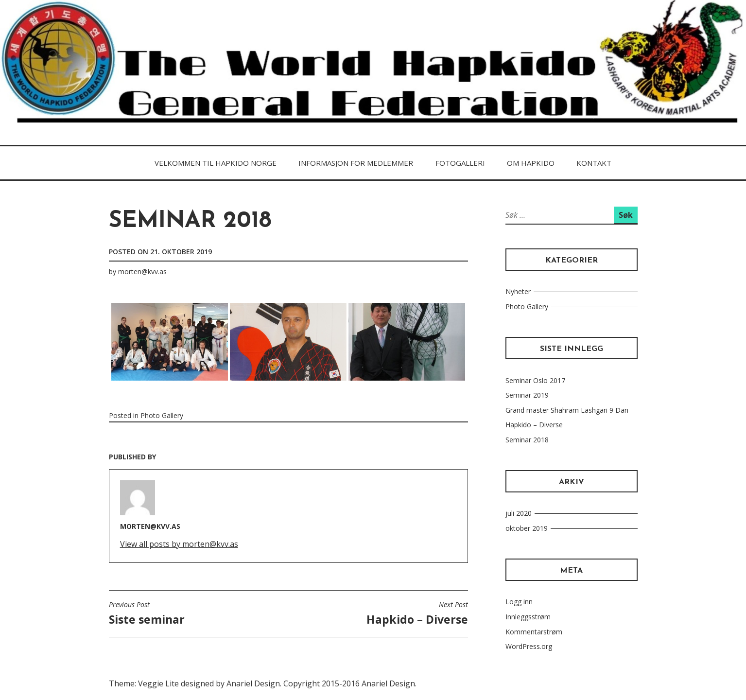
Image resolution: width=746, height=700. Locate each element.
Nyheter (518, 291)
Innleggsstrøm (528, 617)
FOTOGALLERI (460, 163)
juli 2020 (519, 513)
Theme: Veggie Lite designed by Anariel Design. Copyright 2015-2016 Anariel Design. (263, 683)
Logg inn (519, 602)
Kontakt (594, 163)
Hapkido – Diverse (417, 613)
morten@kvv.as (142, 271)
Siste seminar (147, 613)
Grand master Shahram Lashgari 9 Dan (567, 410)
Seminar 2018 (527, 440)
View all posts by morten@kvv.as (179, 544)
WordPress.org (529, 646)
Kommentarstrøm (534, 632)
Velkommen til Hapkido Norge (216, 163)
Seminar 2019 (527, 395)
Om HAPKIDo (531, 163)
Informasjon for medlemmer (356, 163)
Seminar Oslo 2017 (535, 380)
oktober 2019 (527, 528)
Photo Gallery (162, 415)
